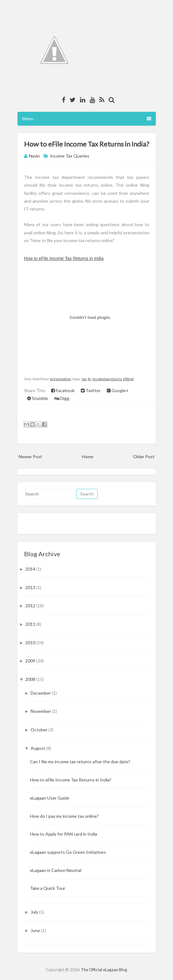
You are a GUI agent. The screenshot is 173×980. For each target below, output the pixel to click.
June (36, 930)
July (35, 912)
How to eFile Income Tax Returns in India (64, 258)
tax (84, 379)
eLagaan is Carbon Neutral (56, 870)
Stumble (38, 398)
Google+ (118, 390)
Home (88, 456)
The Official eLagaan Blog (104, 970)
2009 (31, 661)
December (41, 693)
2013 (31, 587)
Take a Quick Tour (48, 888)
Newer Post (30, 456)
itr (90, 379)
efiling (128, 379)
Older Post (144, 456)
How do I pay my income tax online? (64, 816)
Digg (62, 398)
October (40, 730)
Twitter (91, 390)
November (41, 711)
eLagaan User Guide (50, 798)
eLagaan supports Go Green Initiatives (68, 852)
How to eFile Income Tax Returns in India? (87, 144)
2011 (31, 624)
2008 (31, 679)
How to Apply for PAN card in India (64, 834)
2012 (31, 606)
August (38, 748)
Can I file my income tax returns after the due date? (80, 762)
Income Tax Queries (70, 156)
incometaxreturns (107, 379)
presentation (61, 379)
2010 (31, 643)
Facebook (63, 390)
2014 (31, 569)
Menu (87, 119)
